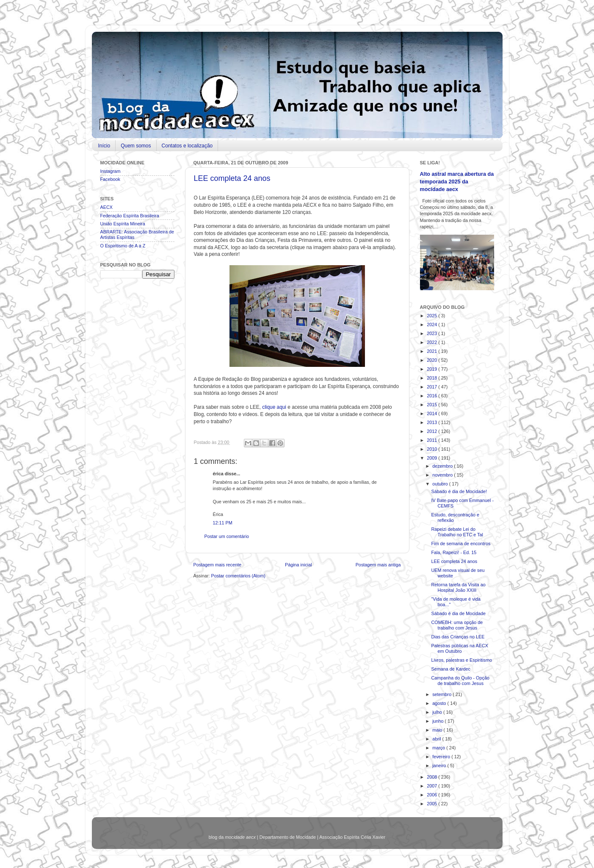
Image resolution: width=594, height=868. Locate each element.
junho (438, 721)
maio (438, 730)
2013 (432, 422)
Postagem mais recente (217, 565)
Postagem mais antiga (378, 565)
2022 (432, 342)
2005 (432, 804)
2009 (432, 458)
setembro (442, 694)
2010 (432, 449)
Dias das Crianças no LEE (458, 637)
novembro (443, 475)
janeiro (440, 765)
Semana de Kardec (450, 669)
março (439, 748)
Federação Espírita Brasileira (130, 216)
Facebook (110, 179)
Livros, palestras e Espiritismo (461, 660)
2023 (432, 333)
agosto (440, 703)
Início (104, 146)
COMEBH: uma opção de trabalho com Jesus (457, 625)
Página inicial (298, 565)
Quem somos (136, 146)
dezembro (443, 466)
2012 (432, 431)
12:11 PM (223, 523)
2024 (432, 324)
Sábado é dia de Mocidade (458, 613)
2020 (432, 360)
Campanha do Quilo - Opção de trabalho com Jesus (460, 681)
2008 (432, 777)
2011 (432, 440)
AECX (106, 207)
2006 (432, 795)
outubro (441, 484)
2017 (432, 387)
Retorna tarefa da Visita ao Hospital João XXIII (458, 587)
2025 (432, 316)
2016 (432, 396)
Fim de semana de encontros (461, 544)
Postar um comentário (227, 536)
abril (437, 739)
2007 (432, 786)
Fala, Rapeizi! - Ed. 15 (454, 552)
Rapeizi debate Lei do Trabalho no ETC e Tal (457, 532)
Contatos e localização (187, 146)
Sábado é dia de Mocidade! (459, 491)
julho (438, 712)
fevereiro (442, 757)
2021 (432, 351)
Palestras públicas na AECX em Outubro (459, 648)
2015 (432, 405)
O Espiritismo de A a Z (123, 246)
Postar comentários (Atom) (238, 576)
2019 (432, 369)
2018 (432, 378)
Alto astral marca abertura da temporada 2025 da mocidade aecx (457, 182)
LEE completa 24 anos (232, 178)
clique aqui (274, 407)
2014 (432, 413)
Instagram (111, 171)
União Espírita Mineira (123, 224)
